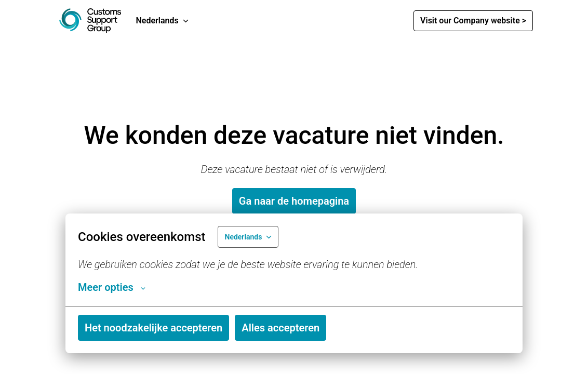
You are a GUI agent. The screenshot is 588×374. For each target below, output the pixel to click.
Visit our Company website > (473, 21)
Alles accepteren (280, 328)
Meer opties (112, 287)
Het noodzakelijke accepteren (153, 328)
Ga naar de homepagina (294, 201)
